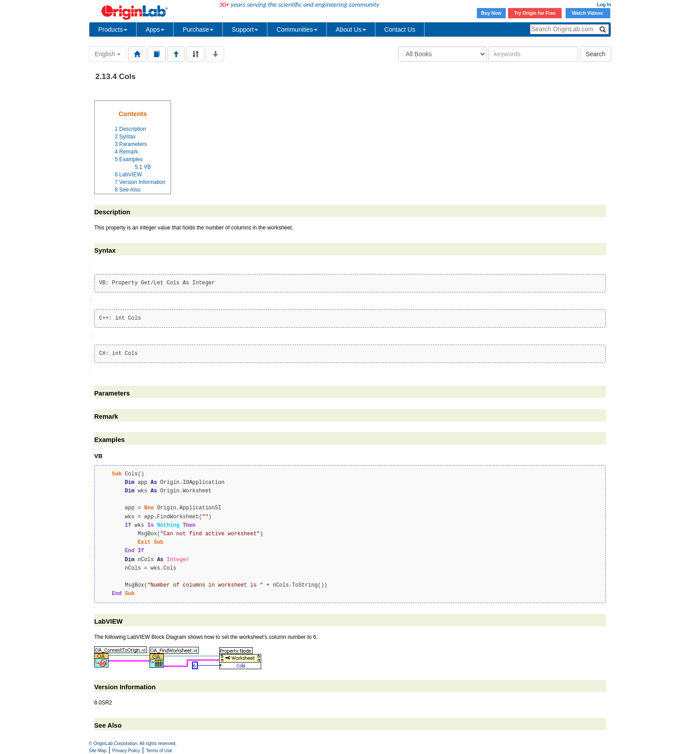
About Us (351, 29)
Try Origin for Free (535, 13)
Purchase (198, 29)
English (108, 54)
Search (596, 54)
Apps (155, 29)
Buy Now (492, 13)
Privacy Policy (126, 751)
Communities (297, 29)
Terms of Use (159, 751)
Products (113, 29)
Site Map (98, 751)
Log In (604, 4)
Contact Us (400, 29)
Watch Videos (588, 13)
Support (245, 29)
